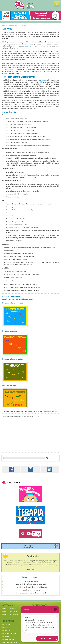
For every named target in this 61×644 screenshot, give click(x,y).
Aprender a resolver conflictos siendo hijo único (31, 587)
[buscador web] (24, 458)
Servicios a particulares (11, 614)
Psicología (7, 636)
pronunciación (53, 95)
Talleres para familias (10, 642)
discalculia (29, 46)
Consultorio (7, 624)
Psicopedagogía (9, 639)
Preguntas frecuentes (10, 633)
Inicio (4, 26)
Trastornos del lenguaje (13, 26)
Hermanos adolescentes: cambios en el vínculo (31, 593)
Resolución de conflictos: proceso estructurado (31, 584)
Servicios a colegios (10, 609)
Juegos (6, 627)
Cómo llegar (28, 546)
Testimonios (33, 556)
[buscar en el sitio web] (47, 458)
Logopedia (7, 630)
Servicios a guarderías (11, 612)
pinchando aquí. (53, 412)
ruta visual (42, 80)
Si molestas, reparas (31, 581)
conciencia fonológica (47, 65)
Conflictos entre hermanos (31, 590)
